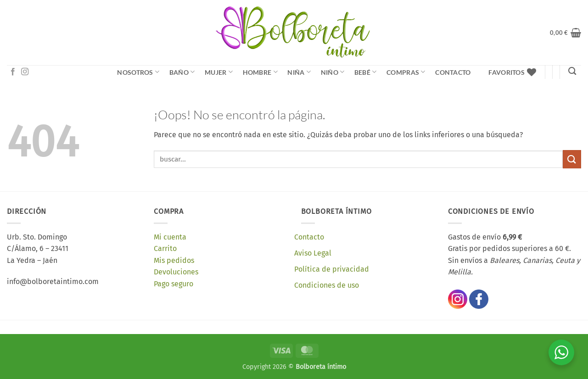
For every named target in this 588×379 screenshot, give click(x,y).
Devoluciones (176, 272)
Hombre (260, 72)
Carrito (165, 248)
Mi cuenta (170, 237)
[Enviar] (572, 159)
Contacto (453, 72)
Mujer (219, 72)
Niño (333, 72)
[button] (566, 33)
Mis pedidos (174, 260)
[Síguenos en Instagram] (25, 72)
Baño (182, 72)
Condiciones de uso (327, 285)
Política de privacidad (332, 269)
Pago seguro (174, 284)
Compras (406, 72)
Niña (299, 72)
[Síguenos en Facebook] (13, 72)
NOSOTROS (138, 72)
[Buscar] (572, 71)
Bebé (366, 72)
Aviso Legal (313, 253)
